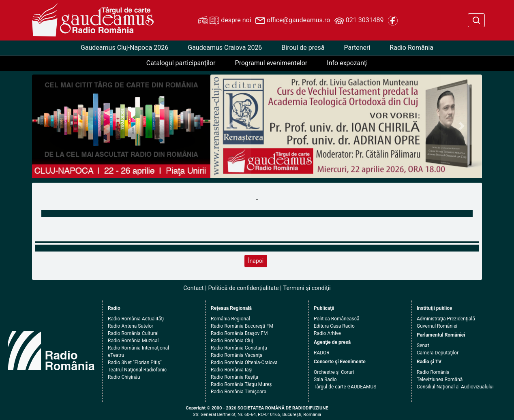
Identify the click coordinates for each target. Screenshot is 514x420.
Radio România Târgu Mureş (241, 384)
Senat (423, 345)
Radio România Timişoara (239, 392)
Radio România (411, 48)
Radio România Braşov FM (239, 333)
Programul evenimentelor (271, 63)
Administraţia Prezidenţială (446, 319)
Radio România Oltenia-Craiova (244, 362)
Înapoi (256, 261)
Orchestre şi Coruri (334, 372)
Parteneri (357, 48)
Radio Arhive (327, 333)
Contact (193, 288)
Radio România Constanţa (239, 348)
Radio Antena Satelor (131, 326)
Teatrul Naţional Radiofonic (137, 370)
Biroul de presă (303, 48)
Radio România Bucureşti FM (242, 326)
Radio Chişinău (124, 377)
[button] (231, 126)
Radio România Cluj (232, 341)
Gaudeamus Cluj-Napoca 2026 (124, 48)
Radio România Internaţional (138, 348)
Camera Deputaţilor (438, 353)
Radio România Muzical (133, 341)
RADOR (322, 353)
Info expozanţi (347, 63)
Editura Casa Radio (334, 326)
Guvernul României (437, 326)
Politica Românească (337, 319)
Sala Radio (325, 379)
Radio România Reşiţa (235, 377)
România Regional (230, 319)
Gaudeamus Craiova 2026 (225, 48)
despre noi (225, 21)
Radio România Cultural (133, 333)
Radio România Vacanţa (237, 355)
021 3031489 (359, 21)
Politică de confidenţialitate (244, 288)
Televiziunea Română (440, 379)
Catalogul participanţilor (181, 63)
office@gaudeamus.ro (293, 21)
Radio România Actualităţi (136, 319)
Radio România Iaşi (232, 370)
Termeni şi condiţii (307, 288)
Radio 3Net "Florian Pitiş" (135, 362)
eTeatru (116, 355)
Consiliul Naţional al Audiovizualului (455, 387)
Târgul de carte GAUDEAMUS (345, 387)
